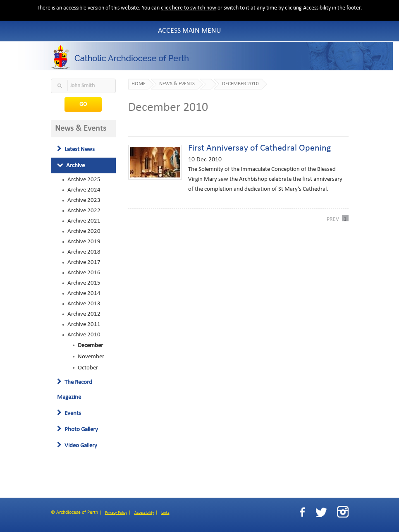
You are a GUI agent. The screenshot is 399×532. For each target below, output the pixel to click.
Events (69, 413)
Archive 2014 (84, 293)
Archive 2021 (84, 221)
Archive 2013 (84, 304)
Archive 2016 (84, 273)
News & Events (177, 84)
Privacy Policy (116, 513)
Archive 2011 (84, 324)
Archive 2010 (84, 335)
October (88, 368)
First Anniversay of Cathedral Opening (259, 148)
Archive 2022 (84, 211)
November (91, 357)
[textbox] (84, 86)
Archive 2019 (84, 242)
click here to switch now (189, 8)
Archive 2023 (84, 200)
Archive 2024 (84, 190)
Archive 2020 (84, 231)
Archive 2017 (84, 262)
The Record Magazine (75, 390)
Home (139, 84)
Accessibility (144, 513)
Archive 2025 (84, 180)
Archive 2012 (84, 314)
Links (165, 513)
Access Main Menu (190, 31)
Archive (71, 165)
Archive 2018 (84, 252)
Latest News (76, 149)
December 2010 (240, 84)
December (90, 345)
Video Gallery (77, 446)
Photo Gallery (78, 429)
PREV (333, 219)
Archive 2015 (84, 283)
